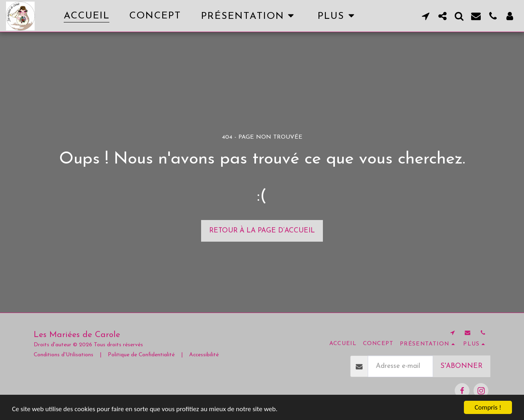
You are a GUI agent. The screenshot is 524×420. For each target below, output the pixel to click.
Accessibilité (204, 355)
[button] (249, 16)
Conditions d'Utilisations (63, 355)
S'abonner (462, 366)
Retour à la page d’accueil (262, 231)
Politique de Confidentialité (141, 355)
